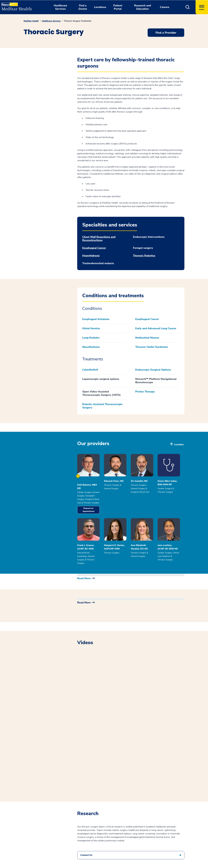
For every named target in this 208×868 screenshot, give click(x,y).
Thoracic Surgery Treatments (78, 21)
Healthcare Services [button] (60, 7)
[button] (188, 7)
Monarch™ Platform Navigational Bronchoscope (156, 381)
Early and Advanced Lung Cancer (156, 328)
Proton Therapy (145, 392)
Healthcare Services (51, 21)
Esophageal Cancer (94, 248)
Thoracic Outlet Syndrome (152, 347)
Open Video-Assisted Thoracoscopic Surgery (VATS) (101, 393)
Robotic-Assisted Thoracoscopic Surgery (102, 406)
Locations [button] (100, 7)
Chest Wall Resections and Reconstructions (99, 239)
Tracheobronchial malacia (98, 263)
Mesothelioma (91, 347)
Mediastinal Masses (147, 338)
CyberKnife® (90, 370)
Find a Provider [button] (166, 33)
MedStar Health (31, 21)
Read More (84, 578)
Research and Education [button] (143, 7)
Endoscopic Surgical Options (153, 370)
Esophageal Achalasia (96, 319)
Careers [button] (165, 7)
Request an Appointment (89, 510)
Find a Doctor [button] (83, 7)
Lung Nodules (91, 338)
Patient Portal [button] (118, 7)
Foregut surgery (143, 248)
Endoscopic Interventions (149, 237)
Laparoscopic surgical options (101, 379)
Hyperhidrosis (91, 256)
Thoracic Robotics (144, 256)
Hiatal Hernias (91, 328)
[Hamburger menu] (202, 7)
